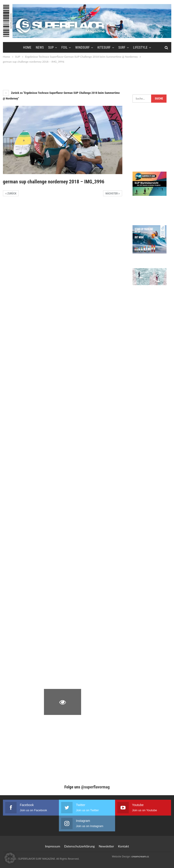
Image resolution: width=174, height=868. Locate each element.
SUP (51, 47)
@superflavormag (95, 787)
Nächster (113, 194)
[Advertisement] (87, 77)
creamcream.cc (140, 856)
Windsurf (82, 47)
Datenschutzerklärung (79, 846)
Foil (64, 47)
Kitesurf (104, 47)
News (40, 47)
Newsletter (106, 846)
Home (27, 47)
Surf (122, 47)
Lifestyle (140, 47)
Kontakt (124, 846)
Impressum (53, 846)
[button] (10, 858)
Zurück (11, 194)
